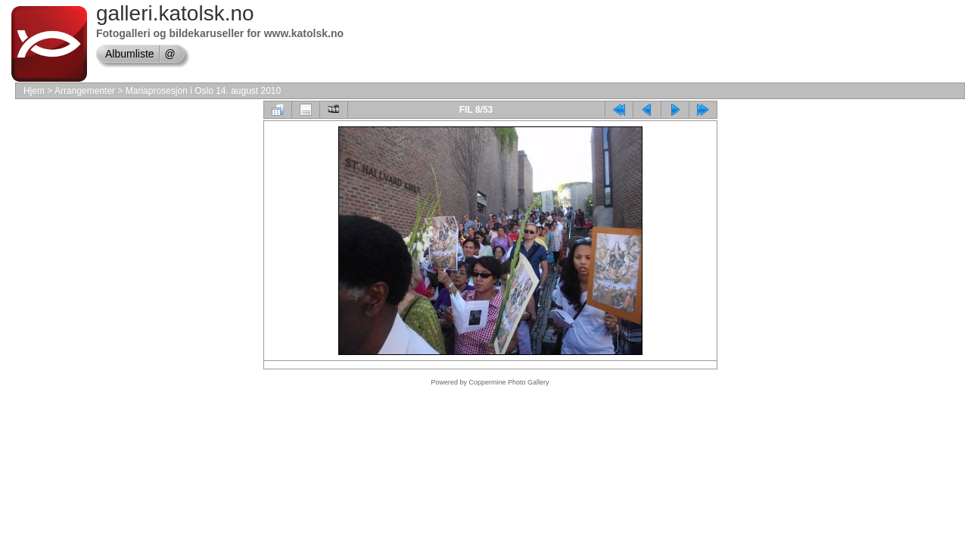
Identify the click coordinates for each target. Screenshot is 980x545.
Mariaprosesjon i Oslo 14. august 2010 (203, 91)
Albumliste (130, 54)
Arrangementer (85, 91)
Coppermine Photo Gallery (509, 382)
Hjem (34, 91)
